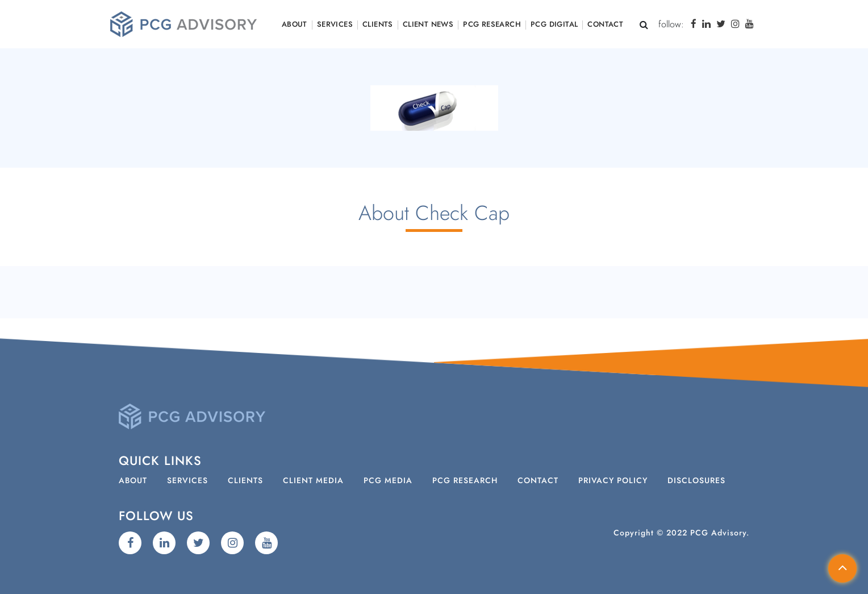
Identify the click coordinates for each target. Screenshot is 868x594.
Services (335, 25)
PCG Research (492, 25)
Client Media (313, 481)
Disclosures (696, 481)
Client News (428, 25)
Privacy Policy (613, 481)
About (295, 25)
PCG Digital (554, 25)
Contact (605, 25)
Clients (378, 25)
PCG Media (388, 481)
